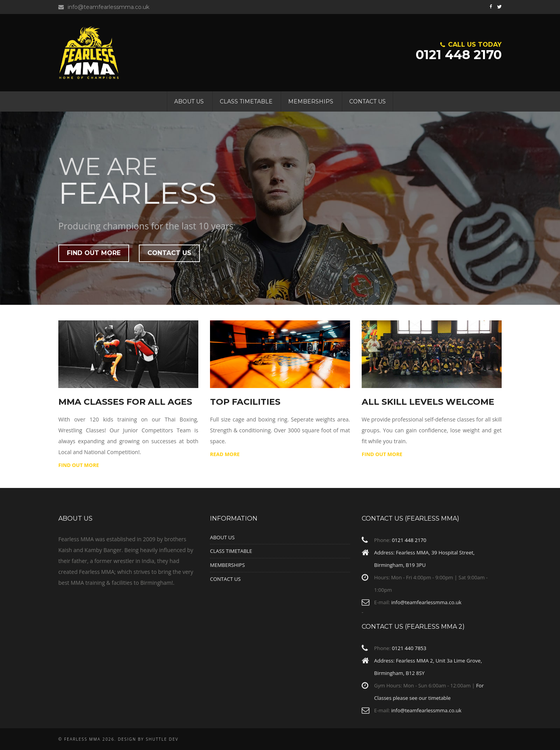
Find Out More (382, 454)
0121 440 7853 (409, 648)
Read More (225, 454)
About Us (189, 101)
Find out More (94, 253)
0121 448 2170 (459, 50)
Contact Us (367, 101)
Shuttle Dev (162, 739)
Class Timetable (246, 101)
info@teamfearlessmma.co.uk (104, 7)
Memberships (311, 101)
